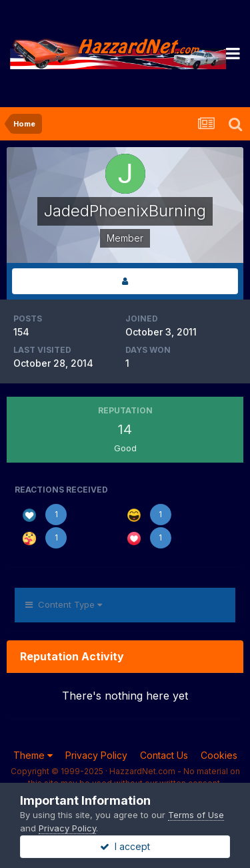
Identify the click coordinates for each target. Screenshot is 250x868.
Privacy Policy (96, 755)
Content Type (64, 604)
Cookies (219, 755)
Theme (33, 755)
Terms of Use (196, 815)
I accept (125, 846)
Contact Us (164, 755)
